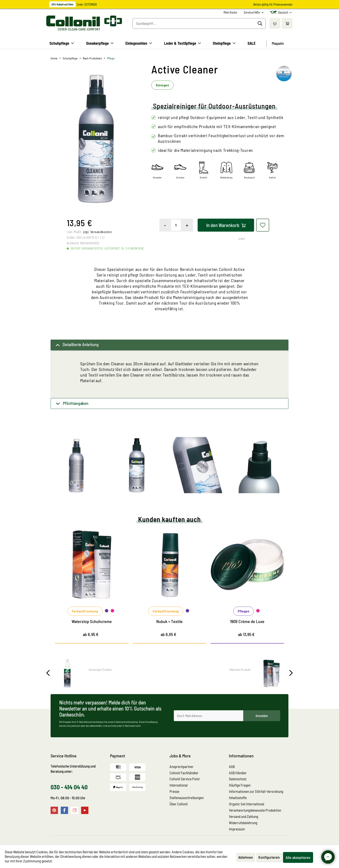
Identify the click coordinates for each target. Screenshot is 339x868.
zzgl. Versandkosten (97, 232)
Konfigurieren (269, 857)
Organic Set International (247, 804)
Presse (174, 791)
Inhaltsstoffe (238, 798)
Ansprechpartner (181, 766)
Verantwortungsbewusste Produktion (255, 810)
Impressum (237, 829)
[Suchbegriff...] (199, 23)
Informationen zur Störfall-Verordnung (256, 791)
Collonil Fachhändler (184, 773)
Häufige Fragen (240, 785)
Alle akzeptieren (298, 857)
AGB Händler (238, 773)
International (179, 785)
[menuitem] (230, 12)
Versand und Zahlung (244, 816)
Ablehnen (246, 857)
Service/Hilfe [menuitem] (252, 12)
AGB (232, 766)
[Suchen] (261, 24)
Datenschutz (238, 779)
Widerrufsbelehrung (243, 823)
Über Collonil (179, 804)
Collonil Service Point (185, 779)
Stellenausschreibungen (187, 798)
